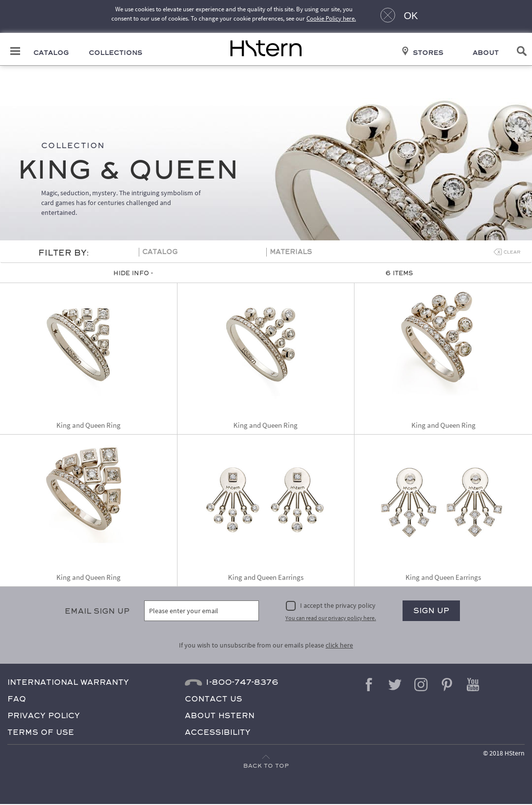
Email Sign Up (97, 611)
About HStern (220, 716)
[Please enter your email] (202, 611)
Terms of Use (41, 733)
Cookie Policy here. (331, 18)
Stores (428, 54)
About (485, 54)
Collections (116, 54)
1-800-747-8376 (242, 683)
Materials (291, 253)
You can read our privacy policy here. (331, 618)
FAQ (17, 699)
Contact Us (214, 699)
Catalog (51, 54)
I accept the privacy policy (338, 606)
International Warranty (68, 683)
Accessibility (218, 733)
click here (339, 646)
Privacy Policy (44, 716)
